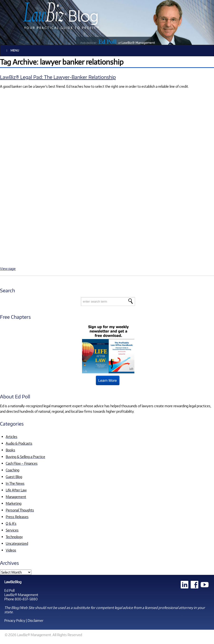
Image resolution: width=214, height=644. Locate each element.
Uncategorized (17, 543)
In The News (15, 483)
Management (16, 497)
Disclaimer (35, 620)
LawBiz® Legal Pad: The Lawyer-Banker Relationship (58, 77)
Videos (11, 550)
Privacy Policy (15, 620)
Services (12, 530)
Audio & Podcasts (19, 443)
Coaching (12, 470)
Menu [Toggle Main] (12, 50)
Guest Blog (14, 477)
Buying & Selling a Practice (25, 457)
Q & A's (11, 523)
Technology (14, 537)
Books (10, 450)
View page (8, 268)
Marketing (14, 503)
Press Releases (17, 517)
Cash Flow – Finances (22, 463)
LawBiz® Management (21, 595)
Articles (12, 437)
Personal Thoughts (20, 510)
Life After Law (16, 490)
